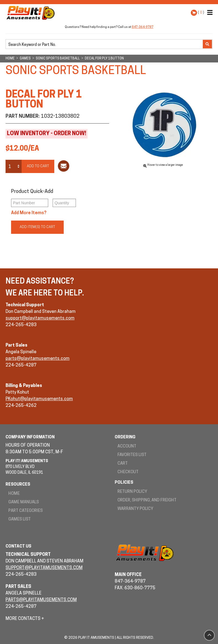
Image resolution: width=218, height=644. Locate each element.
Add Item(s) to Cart (37, 227)
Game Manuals (24, 502)
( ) (201, 13)
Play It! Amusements (32, 13)
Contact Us (18, 547)
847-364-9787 (143, 27)
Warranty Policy (135, 509)
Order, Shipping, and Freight (147, 500)
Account (127, 447)
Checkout (128, 472)
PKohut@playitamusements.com (39, 399)
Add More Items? (29, 213)
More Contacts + (25, 619)
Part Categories (25, 511)
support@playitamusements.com (40, 318)
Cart (123, 464)
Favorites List (132, 455)
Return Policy (132, 492)
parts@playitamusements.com (38, 359)
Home (14, 494)
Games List (20, 519)
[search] (105, 44)
